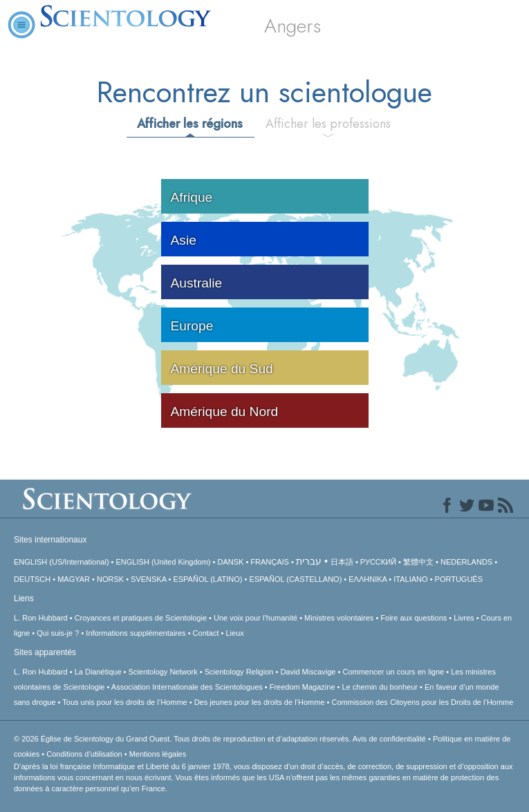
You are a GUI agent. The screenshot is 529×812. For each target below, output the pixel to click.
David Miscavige (308, 672)
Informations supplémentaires (136, 633)
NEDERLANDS (466, 562)
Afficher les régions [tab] (190, 124)
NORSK (110, 579)
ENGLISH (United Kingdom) (164, 562)
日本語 (342, 562)
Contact (206, 633)
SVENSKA (148, 579)
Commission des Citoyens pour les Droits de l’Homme (423, 702)
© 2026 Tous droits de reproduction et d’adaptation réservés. (183, 739)
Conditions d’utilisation (84, 754)
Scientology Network (163, 672)
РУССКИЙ (378, 562)
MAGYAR (74, 579)
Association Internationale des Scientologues (187, 687)
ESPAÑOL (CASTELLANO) (295, 579)
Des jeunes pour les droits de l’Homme (260, 702)
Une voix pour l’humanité (256, 618)
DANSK (230, 562)
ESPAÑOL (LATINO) (207, 579)
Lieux (234, 633)
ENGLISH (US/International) (62, 562)
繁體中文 (418, 562)
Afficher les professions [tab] (328, 124)
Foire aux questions (414, 618)
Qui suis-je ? (58, 633)
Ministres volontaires (339, 618)
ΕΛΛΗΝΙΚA (368, 579)
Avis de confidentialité (389, 739)
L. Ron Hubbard (41, 618)
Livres (464, 618)
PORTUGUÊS (459, 579)
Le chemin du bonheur (381, 687)
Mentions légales (158, 754)
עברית (309, 561)
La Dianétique (98, 672)
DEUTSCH (32, 579)
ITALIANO (410, 579)
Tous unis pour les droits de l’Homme (124, 702)
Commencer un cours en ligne (393, 672)
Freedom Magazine (303, 687)
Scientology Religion (239, 672)
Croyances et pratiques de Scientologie (141, 618)
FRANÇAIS (270, 562)
